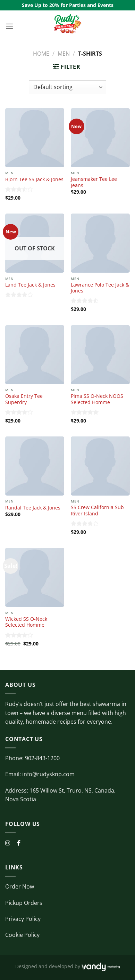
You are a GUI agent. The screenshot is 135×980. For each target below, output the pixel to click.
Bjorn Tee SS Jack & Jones (34, 179)
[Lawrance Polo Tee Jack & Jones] (100, 243)
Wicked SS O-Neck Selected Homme (26, 622)
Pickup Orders (24, 903)
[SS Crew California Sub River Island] (100, 466)
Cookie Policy (22, 935)
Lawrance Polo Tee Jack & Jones (100, 288)
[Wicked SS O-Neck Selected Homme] (35, 577)
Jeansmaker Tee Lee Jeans (94, 182)
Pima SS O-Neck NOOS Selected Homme (97, 399)
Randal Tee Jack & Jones (33, 508)
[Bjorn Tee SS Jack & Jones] (35, 138)
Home (41, 54)
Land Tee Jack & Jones (30, 285)
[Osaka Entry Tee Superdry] (35, 355)
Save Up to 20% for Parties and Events (68, 5)
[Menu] (9, 26)
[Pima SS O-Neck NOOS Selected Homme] (100, 355)
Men (64, 54)
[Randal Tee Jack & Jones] (35, 466)
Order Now (20, 886)
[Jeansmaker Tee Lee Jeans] (100, 138)
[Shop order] (67, 87)
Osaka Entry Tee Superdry (24, 399)
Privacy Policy (23, 919)
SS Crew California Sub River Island (97, 510)
